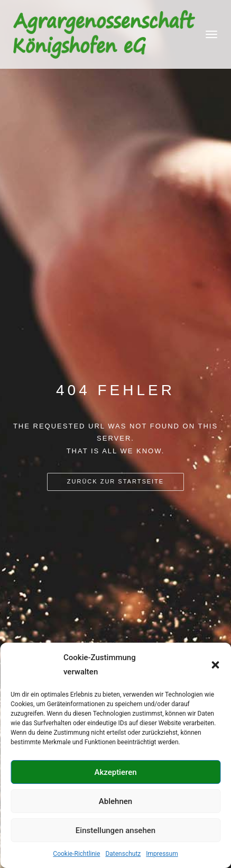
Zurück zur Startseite (115, 481)
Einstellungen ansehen (115, 830)
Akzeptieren (115, 772)
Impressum (162, 854)
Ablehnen (115, 801)
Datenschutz (123, 854)
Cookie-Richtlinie (76, 854)
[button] (215, 665)
